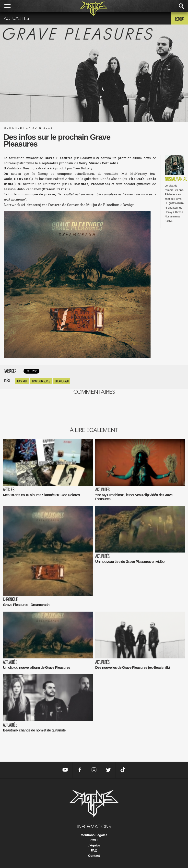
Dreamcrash (62, 381)
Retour (180, 19)
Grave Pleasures (41, 381)
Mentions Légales (94, 835)
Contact (94, 856)
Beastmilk (22, 381)
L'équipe (94, 845)
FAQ (94, 850)
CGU (94, 840)
